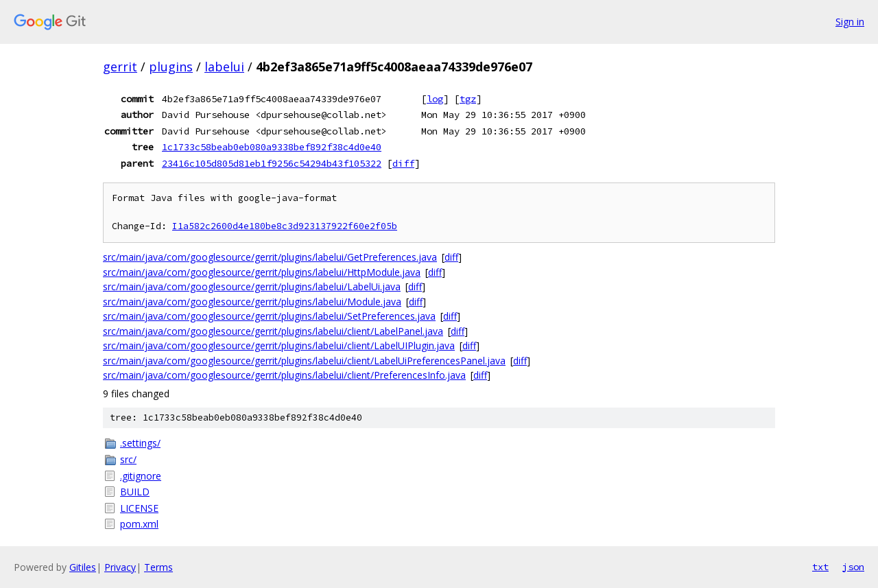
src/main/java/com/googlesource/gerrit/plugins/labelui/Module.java (252, 302)
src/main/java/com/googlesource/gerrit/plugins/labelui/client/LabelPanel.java (273, 331)
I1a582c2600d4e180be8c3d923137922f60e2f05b (285, 226)
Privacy (120, 567)
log (435, 99)
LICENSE (139, 508)
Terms (158, 567)
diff (403, 163)
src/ (128, 459)
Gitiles (83, 567)
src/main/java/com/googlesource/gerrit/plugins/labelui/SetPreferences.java (269, 316)
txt (820, 567)
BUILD (135, 492)
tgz (468, 99)
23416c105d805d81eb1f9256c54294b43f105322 (272, 163)
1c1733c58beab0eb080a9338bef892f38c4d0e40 (272, 147)
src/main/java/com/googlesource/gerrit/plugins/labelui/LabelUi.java (252, 286)
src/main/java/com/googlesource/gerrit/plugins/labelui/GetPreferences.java (270, 257)
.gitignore (141, 476)
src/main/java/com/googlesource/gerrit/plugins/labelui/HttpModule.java (262, 272)
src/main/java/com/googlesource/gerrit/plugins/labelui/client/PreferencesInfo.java (284, 375)
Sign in (850, 22)
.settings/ (140, 443)
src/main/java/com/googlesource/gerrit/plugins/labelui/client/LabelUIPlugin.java (279, 345)
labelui (224, 67)
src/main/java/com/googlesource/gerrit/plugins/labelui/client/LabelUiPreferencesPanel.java (304, 361)
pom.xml (139, 524)
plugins (171, 67)
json (853, 567)
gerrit (120, 67)
